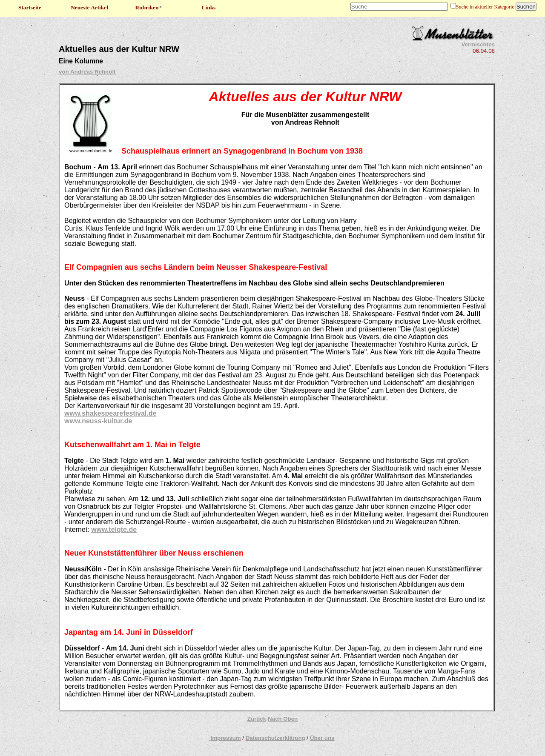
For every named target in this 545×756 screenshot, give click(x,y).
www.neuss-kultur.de (98, 421)
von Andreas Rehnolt (87, 72)
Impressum (225, 738)
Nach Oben (283, 719)
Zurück (257, 719)
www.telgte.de (114, 529)
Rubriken (149, 7)
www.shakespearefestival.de (110, 413)
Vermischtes (478, 44)
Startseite (30, 7)
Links (209, 7)
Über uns (322, 738)
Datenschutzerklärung (275, 738)
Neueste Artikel (89, 7)
